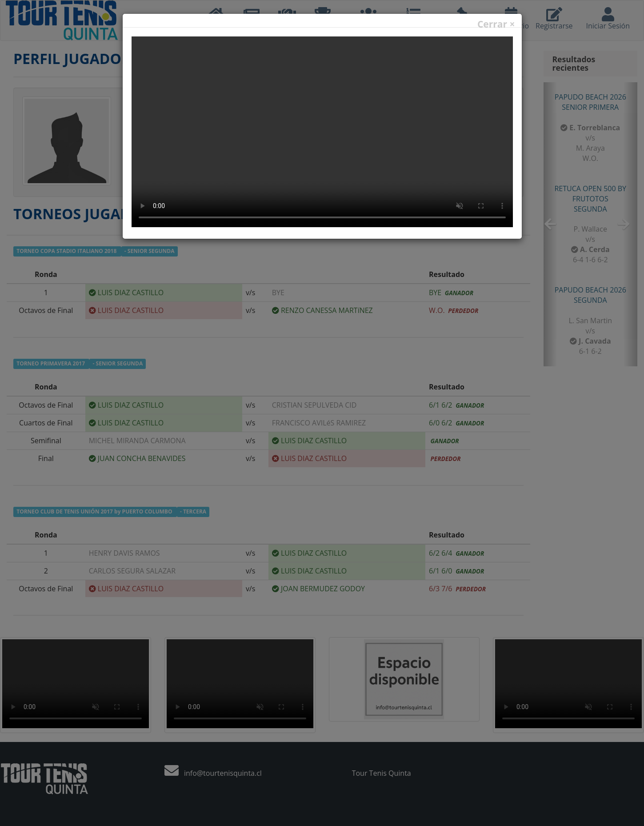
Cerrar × (496, 24)
